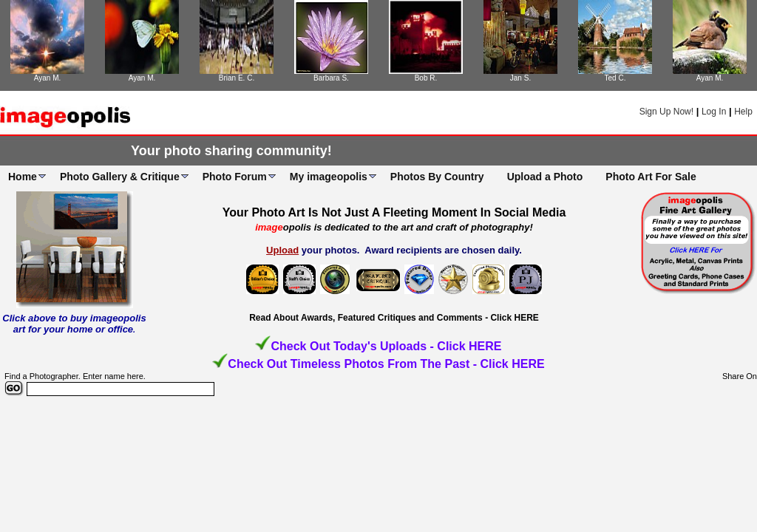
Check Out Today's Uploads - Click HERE (386, 346)
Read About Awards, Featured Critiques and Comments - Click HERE (394, 318)
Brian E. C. (237, 78)
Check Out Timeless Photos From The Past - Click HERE (386, 364)
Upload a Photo (545, 177)
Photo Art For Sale (651, 177)
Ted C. (615, 78)
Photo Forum (235, 177)
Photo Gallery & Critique (120, 177)
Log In (714, 112)
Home (23, 177)
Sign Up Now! (666, 112)
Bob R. (426, 78)
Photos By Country (437, 177)
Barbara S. (331, 78)
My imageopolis (329, 177)
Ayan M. (48, 78)
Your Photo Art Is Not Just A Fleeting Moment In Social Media (394, 212)
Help (743, 112)
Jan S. (520, 78)
